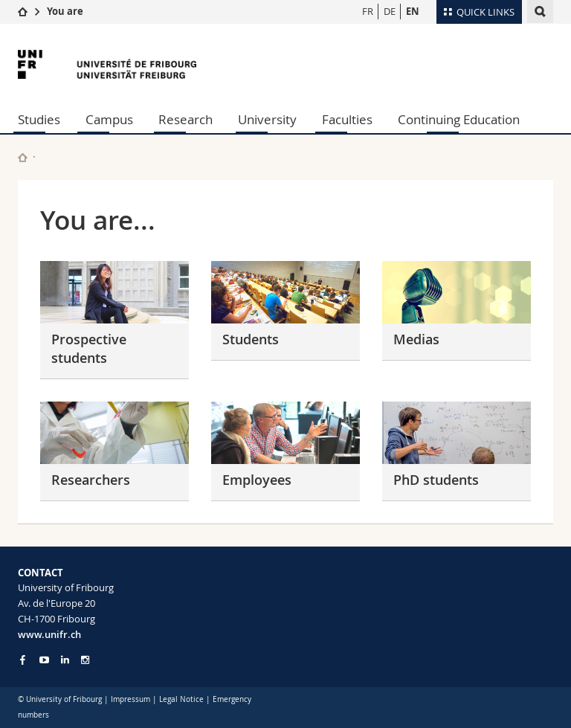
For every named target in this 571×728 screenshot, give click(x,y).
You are (65, 11)
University (267, 119)
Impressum (130, 699)
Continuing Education (459, 119)
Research (186, 119)
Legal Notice (181, 699)
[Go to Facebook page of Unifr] (23, 660)
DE (390, 11)
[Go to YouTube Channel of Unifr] (44, 660)
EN (413, 11)
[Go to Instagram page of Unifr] (85, 660)
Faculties (347, 119)
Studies (39, 119)
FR (368, 11)
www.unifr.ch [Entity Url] (49, 634)
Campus (109, 119)
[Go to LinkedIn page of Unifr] (65, 660)
